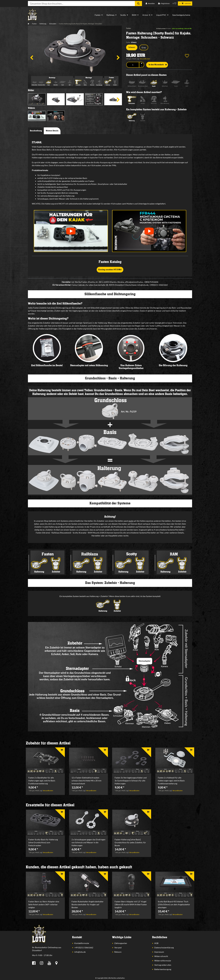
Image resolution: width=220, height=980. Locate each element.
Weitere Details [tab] (52, 131)
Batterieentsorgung (163, 969)
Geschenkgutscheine (181, 15)
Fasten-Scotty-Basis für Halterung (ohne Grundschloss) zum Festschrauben (43, 842)
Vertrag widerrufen (163, 965)
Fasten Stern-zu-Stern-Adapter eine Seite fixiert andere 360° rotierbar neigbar (44, 904)
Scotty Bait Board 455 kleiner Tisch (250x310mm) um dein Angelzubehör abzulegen (174, 904)
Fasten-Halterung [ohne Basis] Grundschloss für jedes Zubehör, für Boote (130, 842)
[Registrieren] (164, 4)
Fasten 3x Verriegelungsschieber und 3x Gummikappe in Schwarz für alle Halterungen (131, 781)
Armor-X (146, 15)
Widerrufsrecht (161, 956)
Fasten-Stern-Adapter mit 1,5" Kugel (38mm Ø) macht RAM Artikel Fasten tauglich (131, 904)
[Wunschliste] (175, 4)
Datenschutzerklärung (164, 948)
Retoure (118, 952)
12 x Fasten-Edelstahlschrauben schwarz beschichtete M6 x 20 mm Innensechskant (86, 781)
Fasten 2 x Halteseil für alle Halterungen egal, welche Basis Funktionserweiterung (171, 781)
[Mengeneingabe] (133, 65)
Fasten (98, 15)
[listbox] (45, 761)
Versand (118, 948)
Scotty (123, 15)
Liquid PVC (161, 15)
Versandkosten (145, 59)
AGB (156, 943)
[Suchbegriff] (81, 4)
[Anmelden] (150, 4)
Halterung (43, 24)
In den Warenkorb (158, 65)
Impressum (159, 952)
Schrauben (53, 24)
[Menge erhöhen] (142, 63)
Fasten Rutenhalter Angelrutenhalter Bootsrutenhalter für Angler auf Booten (88, 904)
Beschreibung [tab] (36, 131)
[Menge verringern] (142, 66)
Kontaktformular (82, 943)
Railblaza (110, 15)
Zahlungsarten (121, 943)
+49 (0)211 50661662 (84, 948)
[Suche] (138, 4)
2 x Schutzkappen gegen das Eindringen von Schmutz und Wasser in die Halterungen (88, 842)
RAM (134, 15)
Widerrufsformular (163, 961)
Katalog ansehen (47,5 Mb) (110, 270)
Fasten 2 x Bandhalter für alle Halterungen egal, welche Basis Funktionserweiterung (42, 781)
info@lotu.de (80, 952)
